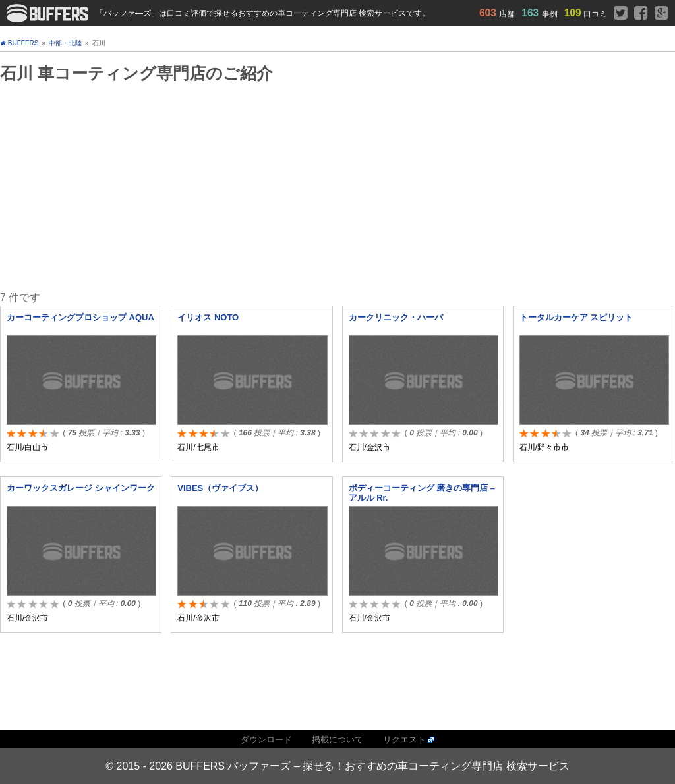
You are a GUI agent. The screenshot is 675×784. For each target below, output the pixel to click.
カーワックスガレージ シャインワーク (81, 488)
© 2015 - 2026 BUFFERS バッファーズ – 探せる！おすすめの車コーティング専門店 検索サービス (337, 766)
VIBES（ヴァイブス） (220, 488)
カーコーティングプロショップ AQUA (80, 317)
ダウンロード (266, 740)
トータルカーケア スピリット (576, 317)
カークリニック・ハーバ (396, 317)
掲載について (337, 740)
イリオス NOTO (208, 317)
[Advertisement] (302, 186)
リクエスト (404, 740)
